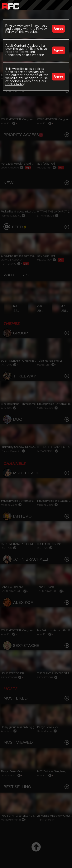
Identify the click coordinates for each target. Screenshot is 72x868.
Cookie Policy (15, 84)
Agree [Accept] (58, 29)
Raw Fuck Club (11, 6)
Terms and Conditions (20, 53)
